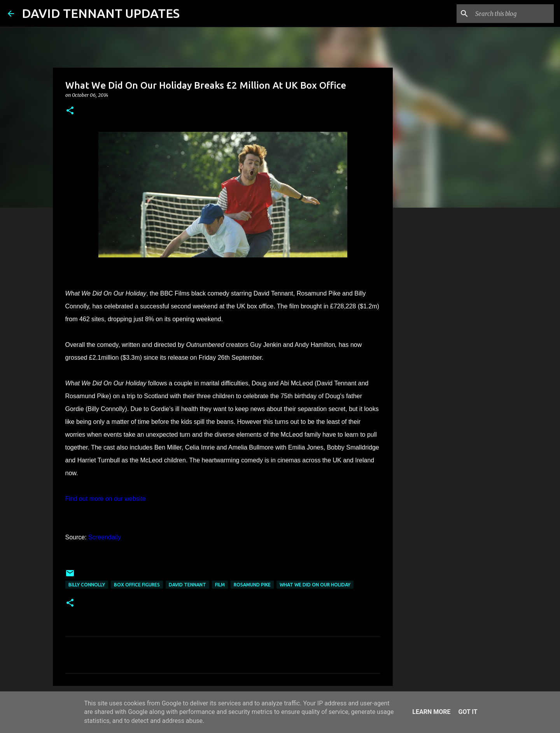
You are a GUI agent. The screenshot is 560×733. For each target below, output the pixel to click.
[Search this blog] (513, 14)
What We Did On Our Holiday (315, 585)
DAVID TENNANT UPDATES (101, 13)
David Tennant (187, 585)
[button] (70, 111)
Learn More (431, 712)
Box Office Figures (137, 585)
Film (220, 585)
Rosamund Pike (252, 585)
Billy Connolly (87, 585)
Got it (468, 712)
